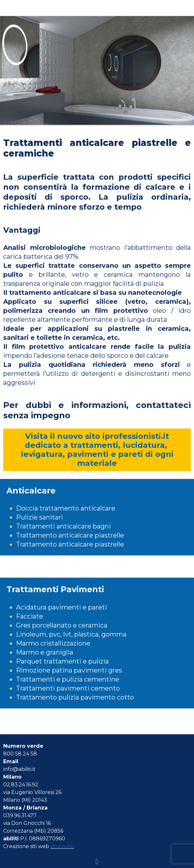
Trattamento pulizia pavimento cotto (75, 697)
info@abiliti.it (19, 769)
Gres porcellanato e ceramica (62, 625)
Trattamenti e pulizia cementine (68, 679)
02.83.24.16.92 (21, 785)
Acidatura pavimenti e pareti (62, 607)
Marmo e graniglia (45, 652)
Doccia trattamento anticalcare (66, 508)
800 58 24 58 (20, 754)
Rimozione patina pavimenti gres (69, 670)
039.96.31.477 (20, 815)
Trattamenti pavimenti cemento (68, 688)
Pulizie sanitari (40, 517)
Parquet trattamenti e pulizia (62, 661)
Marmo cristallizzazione (53, 643)
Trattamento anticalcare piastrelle (70, 535)
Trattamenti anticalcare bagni (63, 526)
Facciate (30, 616)
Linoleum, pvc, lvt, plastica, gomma (71, 634)
